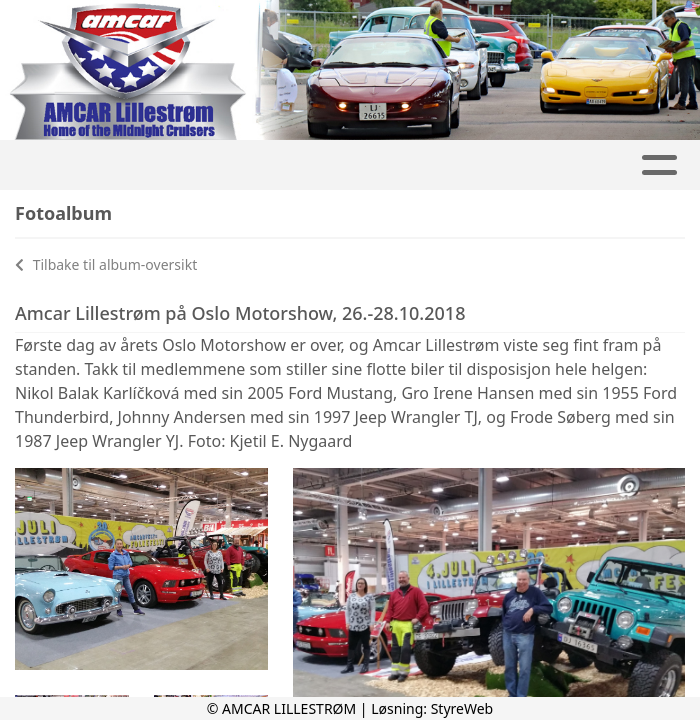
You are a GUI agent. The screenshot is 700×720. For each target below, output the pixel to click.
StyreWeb (462, 708)
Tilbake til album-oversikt (106, 264)
